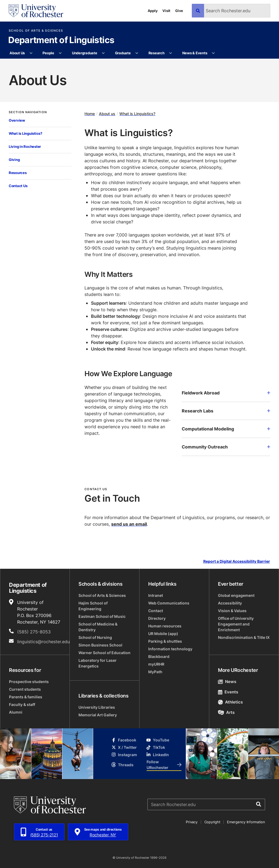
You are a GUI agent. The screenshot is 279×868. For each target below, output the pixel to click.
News (227, 682)
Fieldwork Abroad (226, 393)
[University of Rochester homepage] (36, 11)
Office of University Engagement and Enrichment (236, 624)
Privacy (192, 822)
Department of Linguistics (61, 40)
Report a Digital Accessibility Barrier (237, 562)
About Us (17, 53)
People (48, 53)
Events (228, 692)
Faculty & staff (22, 704)
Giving (14, 160)
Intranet (156, 595)
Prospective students (29, 682)
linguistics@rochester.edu (43, 642)
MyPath (155, 672)
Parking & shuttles (165, 641)
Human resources (165, 626)
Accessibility (230, 603)
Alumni (16, 712)
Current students (25, 689)
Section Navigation (28, 112)
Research (157, 53)
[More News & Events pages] (213, 53)
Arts (226, 712)
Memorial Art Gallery (98, 715)
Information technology (170, 649)
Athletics (230, 702)
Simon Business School (100, 645)
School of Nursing (95, 637)
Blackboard (159, 656)
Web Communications (169, 603)
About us (107, 114)
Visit (166, 11)
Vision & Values (232, 611)
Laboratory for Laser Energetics (98, 663)
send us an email (129, 524)
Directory (157, 618)
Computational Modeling (226, 429)
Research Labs (226, 411)
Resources (18, 173)
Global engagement (236, 595)
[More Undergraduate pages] (103, 53)
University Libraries (97, 707)
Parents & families (26, 697)
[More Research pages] (171, 53)
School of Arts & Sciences (36, 31)
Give (179, 11)
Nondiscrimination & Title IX (244, 637)
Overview (17, 120)
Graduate (123, 53)
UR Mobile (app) (163, 634)
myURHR (156, 664)
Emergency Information (246, 822)
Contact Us (18, 186)
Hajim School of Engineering (93, 606)
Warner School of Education (104, 653)
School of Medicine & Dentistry (98, 627)
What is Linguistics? (25, 133)
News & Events (195, 53)
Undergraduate (85, 53)
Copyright (212, 822)
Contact (156, 611)
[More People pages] (60, 53)
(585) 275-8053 (34, 632)
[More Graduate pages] (137, 53)
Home (90, 114)
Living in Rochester (25, 146)
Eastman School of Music (102, 616)
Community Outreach (226, 447)
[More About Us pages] (31, 53)
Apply (153, 11)
